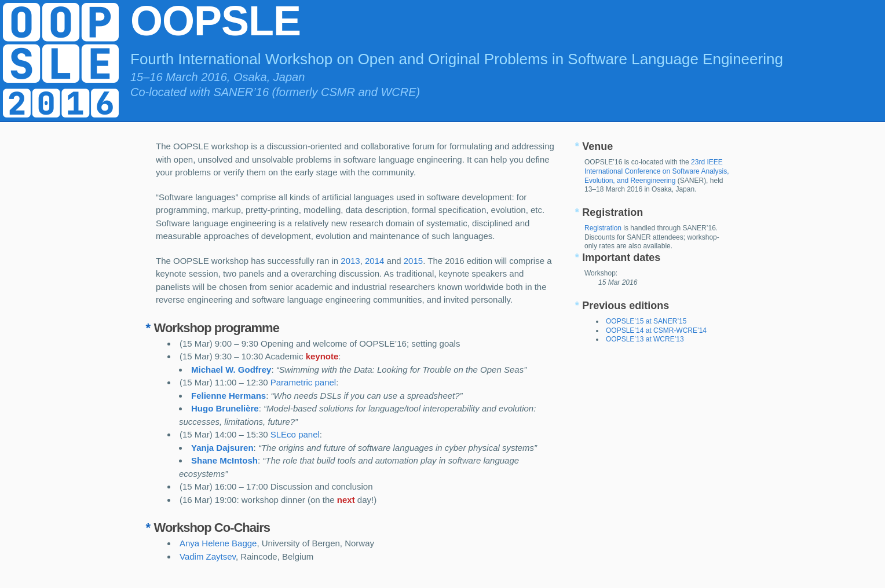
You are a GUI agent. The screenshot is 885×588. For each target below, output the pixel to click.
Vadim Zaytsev (208, 556)
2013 (350, 261)
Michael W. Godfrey (231, 370)
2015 (413, 261)
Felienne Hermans (228, 396)
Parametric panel (303, 382)
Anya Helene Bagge (218, 543)
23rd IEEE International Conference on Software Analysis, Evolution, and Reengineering (657, 171)
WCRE (398, 92)
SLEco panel (295, 434)
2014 (374, 261)
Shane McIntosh (224, 460)
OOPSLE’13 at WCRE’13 (645, 339)
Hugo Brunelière (225, 408)
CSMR (338, 92)
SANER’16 (241, 92)
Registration (603, 228)
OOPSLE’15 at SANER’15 (646, 321)
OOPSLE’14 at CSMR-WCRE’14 (656, 330)
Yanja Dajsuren (222, 448)
